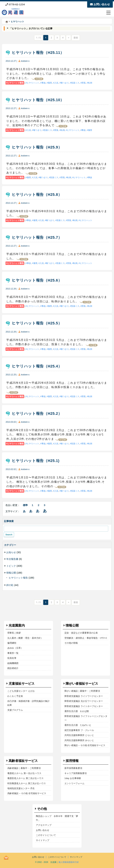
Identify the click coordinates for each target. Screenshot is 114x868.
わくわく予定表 (15, 696)
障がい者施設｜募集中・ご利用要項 (82, 691)
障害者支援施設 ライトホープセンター (84, 706)
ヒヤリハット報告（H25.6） (37, 280)
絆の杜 (10, 585)
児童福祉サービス (22, 684)
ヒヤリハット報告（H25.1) (36, 461)
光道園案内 (17, 625)
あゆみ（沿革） (15, 648)
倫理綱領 (12, 643)
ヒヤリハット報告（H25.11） (38, 53)
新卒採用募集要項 (73, 768)
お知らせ (11, 552)
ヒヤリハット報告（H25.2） (37, 414)
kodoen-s (25, 61)
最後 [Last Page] (76, 38)
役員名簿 (12, 658)
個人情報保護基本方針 (69, 862)
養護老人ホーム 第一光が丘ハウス (24, 773)
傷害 (50, 83)
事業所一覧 (13, 653)
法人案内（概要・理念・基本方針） (25, 638)
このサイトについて (46, 835)
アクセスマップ (44, 825)
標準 (25, 505)
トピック (11, 566)
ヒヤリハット (33, 83)
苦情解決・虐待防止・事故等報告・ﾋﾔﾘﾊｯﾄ (86, 638)
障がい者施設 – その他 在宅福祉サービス (85, 745)
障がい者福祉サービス (82, 684)
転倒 (90, 83)
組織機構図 (13, 663)
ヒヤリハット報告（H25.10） (38, 100)
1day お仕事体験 (73, 778)
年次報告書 (12, 559)
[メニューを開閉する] (108, 13)
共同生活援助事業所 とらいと (79, 735)
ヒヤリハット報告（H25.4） (37, 366)
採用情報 (72, 761)
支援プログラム (15, 710)
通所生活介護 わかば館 (77, 711)
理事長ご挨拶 (14, 633)
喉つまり (65, 83)
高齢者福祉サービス (23, 761)
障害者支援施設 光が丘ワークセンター (84, 701)
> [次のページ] (68, 38)
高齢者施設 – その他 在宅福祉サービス (27, 793)
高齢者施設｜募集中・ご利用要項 (24, 768)
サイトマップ (43, 840)
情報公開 (11, 573)
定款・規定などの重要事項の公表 (81, 633)
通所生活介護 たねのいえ (78, 725)
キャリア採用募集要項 (76, 773)
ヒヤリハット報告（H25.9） (37, 147)
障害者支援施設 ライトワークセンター (84, 696)
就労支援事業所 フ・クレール (79, 730)
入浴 (56, 83)
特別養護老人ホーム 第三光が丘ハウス (27, 783)
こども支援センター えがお (21, 691)
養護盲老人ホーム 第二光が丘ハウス (25, 778)
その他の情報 (71, 643)
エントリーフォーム (74, 783)
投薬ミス (75, 83)
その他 (42, 809)
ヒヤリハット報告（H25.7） (37, 237)
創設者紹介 (13, 668)
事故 (44, 83)
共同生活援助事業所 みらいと (79, 740)
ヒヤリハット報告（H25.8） (37, 195)
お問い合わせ (100, 4)
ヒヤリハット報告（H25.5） (37, 323)
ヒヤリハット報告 (15, 83)
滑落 (84, 83)
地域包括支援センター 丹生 (21, 788)
